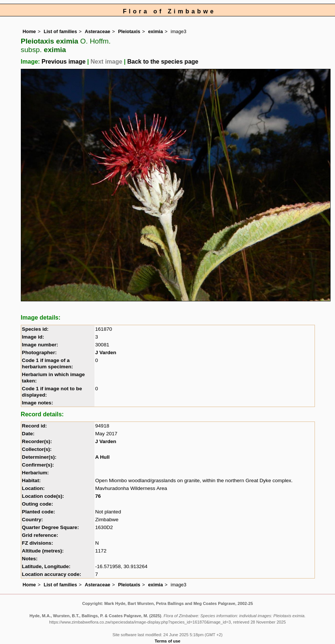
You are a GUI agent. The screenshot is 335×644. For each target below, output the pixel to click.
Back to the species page (163, 62)
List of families (60, 31)
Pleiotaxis (129, 31)
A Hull (102, 457)
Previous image (64, 62)
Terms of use (167, 641)
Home (29, 31)
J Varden (106, 353)
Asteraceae (97, 31)
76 (98, 496)
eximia (155, 31)
